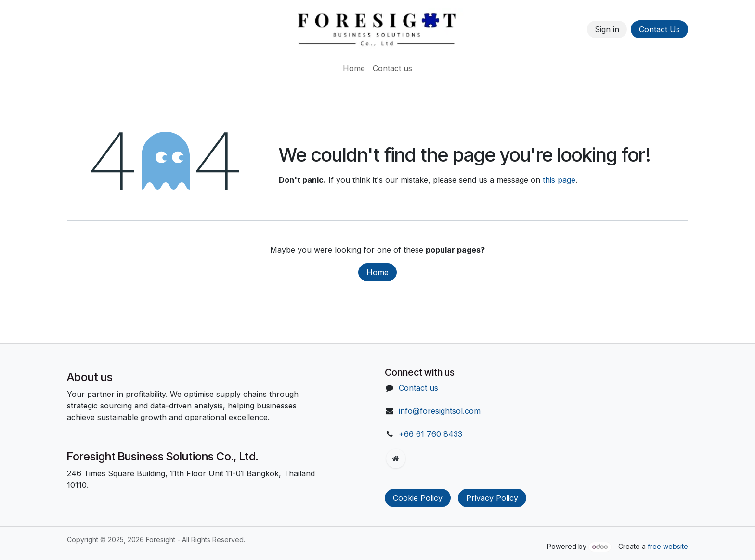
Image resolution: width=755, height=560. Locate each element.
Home (377, 272)
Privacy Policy (492, 498)
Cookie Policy (418, 498)
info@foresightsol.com (440, 411)
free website (668, 546)
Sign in (607, 29)
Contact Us (659, 29)
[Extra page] (396, 458)
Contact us (418, 388)
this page (559, 180)
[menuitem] (354, 68)
